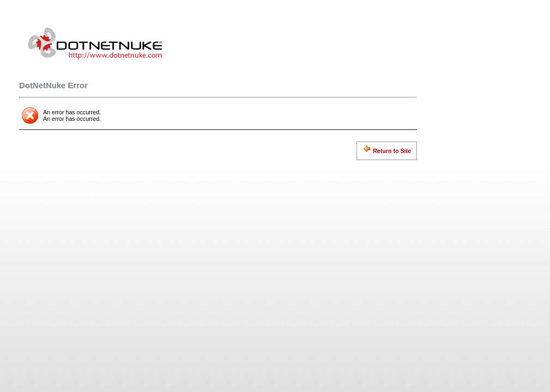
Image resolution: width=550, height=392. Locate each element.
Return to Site (387, 149)
